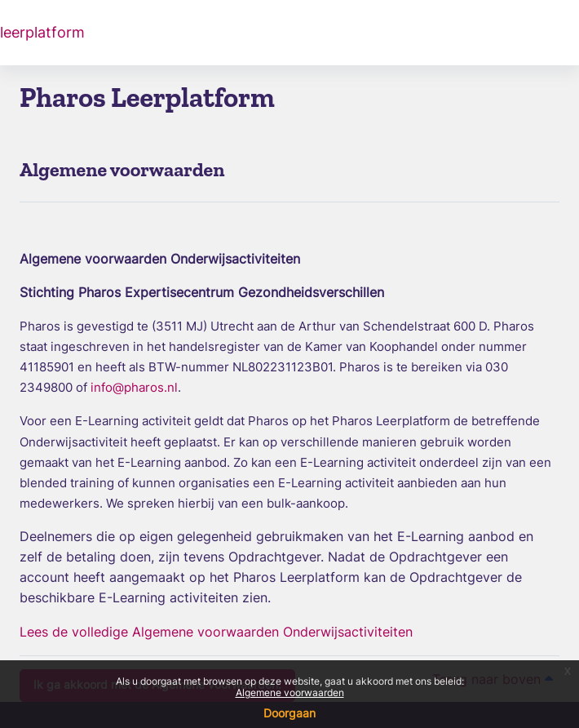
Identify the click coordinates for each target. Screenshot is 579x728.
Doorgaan (289, 713)
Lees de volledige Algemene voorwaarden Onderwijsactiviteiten (216, 632)
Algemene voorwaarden (290, 692)
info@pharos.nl (134, 387)
